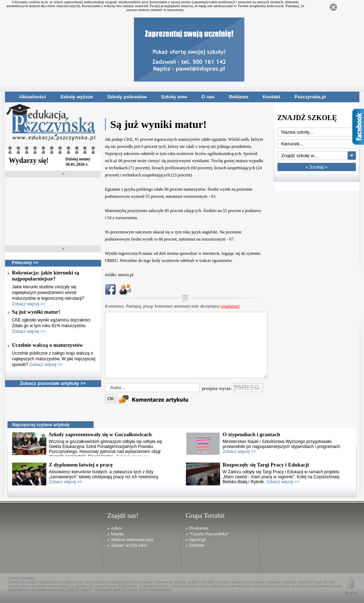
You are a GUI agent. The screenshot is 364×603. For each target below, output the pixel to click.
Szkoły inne (174, 97)
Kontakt (271, 97)
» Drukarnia (197, 528)
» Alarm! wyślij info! (127, 545)
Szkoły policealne (127, 97)
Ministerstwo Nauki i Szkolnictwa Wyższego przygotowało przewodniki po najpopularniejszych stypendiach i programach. (282, 447)
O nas (208, 97)
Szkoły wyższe (77, 97)
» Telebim (195, 545)
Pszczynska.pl (310, 97)
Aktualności (33, 97)
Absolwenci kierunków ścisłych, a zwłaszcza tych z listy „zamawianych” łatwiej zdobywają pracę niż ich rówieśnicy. (104, 477)
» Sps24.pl (196, 539)
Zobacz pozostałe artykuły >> (53, 383)
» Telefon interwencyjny (130, 539)
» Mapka (116, 534)
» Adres (115, 528)
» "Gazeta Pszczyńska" (207, 534)
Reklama (238, 97)
